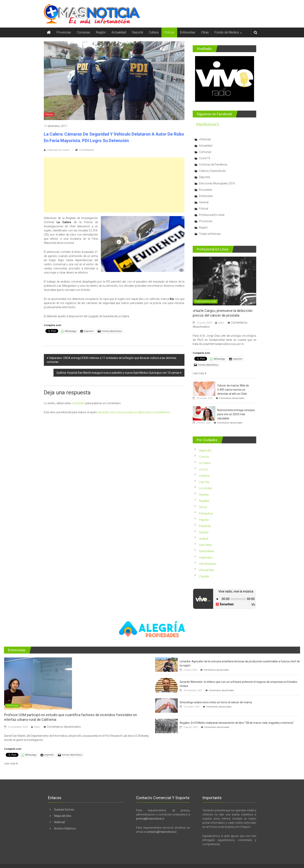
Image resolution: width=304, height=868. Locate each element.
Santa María (206, 551)
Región (101, 32)
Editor (221, 323)
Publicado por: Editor (58, 150)
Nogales (204, 501)
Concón (204, 457)
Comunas (83, 32)
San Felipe (205, 545)
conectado (78, 403)
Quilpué (204, 539)
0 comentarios (85, 150)
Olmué (203, 507)
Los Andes (206, 488)
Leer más (199, 373)
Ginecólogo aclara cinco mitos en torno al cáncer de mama (216, 702)
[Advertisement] (114, 185)
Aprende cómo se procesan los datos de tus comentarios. (134, 412)
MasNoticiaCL (208, 124)
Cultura (154, 32)
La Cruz (204, 469)
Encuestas (206, 190)
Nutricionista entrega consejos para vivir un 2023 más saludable (236, 414)
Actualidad (119, 32)
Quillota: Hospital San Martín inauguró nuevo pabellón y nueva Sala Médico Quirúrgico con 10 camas (118, 373)
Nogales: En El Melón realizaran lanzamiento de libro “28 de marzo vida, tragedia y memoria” (237, 723)
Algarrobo (205, 450)
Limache (204, 476)
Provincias (64, 32)
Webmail (59, 822)
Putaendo (205, 526)
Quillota (204, 532)
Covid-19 (205, 158)
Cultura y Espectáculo (212, 171)
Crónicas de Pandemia (213, 165)
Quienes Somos (64, 810)
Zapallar (204, 576)
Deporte (138, 32)
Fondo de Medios (227, 32)
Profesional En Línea (212, 215)
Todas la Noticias (210, 234)
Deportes (205, 177)
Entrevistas (188, 32)
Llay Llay (204, 482)
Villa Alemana (207, 564)
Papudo (204, 520)
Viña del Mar (207, 570)
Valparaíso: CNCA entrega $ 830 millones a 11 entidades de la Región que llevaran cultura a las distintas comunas (112, 360)
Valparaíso (206, 557)
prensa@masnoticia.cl (150, 819)
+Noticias (205, 139)
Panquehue (206, 513)
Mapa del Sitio (63, 816)
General (204, 202)
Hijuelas (204, 495)
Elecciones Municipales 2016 (217, 183)
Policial (169, 32)
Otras (205, 32)
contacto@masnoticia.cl (161, 832)
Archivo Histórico (65, 828)
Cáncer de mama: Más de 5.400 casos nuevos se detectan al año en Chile (233, 390)
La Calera (205, 463)
